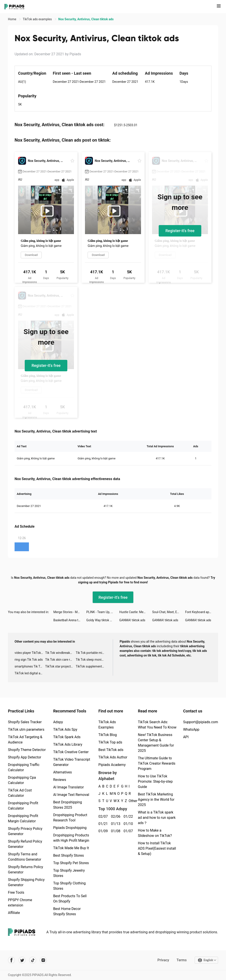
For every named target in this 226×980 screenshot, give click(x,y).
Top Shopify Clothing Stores (69, 886)
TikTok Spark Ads (67, 737)
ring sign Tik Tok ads (29, 660)
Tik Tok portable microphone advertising (91, 653)
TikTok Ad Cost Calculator (20, 793)
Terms (182, 960)
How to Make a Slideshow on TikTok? (155, 833)
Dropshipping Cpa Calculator (22, 780)
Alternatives (63, 772)
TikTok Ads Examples (107, 725)
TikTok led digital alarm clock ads (30, 673)
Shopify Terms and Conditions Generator (25, 857)
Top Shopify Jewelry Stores (69, 873)
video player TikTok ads (30, 653)
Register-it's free (180, 231)
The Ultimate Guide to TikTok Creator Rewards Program (157, 763)
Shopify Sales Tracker (25, 722)
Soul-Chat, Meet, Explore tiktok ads (169, 612)
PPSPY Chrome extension (20, 903)
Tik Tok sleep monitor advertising (91, 660)
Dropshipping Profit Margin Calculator (23, 818)
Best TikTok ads (111, 750)
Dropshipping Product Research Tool (70, 818)
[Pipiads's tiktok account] (33, 960)
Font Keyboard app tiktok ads (202, 612)
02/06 (115, 816)
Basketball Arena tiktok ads (70, 620)
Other (129, 801)
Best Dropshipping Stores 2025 (68, 805)
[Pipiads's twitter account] (22, 960)
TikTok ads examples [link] (38, 19)
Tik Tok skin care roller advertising (61, 660)
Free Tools (16, 892)
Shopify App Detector (25, 757)
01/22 (127, 816)
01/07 (127, 831)
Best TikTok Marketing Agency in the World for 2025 (156, 800)
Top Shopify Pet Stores (71, 863)
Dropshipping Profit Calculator (23, 806)
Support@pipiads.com (201, 722)
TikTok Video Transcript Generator (72, 762)
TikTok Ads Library (68, 744)
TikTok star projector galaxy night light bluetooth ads (61, 666)
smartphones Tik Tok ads (30, 666)
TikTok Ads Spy (65, 729)
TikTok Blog (108, 735)
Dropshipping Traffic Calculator (24, 767)
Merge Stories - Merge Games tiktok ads (70, 612)
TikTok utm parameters (26, 729)
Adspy (58, 722)
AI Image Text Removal (71, 795)
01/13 (115, 824)
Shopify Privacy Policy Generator (25, 831)
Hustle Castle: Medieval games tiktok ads (136, 612)
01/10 (127, 824)
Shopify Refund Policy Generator (25, 844)
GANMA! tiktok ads (132, 620)
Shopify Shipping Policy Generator (26, 882)
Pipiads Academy (112, 765)
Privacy (163, 960)
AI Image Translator (69, 787)
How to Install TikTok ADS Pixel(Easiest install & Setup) (157, 848)
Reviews (60, 780)
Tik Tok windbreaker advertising (61, 653)
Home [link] (12, 19)
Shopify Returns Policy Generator (25, 870)
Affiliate (14, 913)
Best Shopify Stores (69, 855)
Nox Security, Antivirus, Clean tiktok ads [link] (86, 19)
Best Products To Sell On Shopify (70, 899)
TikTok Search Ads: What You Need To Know (157, 725)
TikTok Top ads (110, 742)
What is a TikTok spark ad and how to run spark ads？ (157, 818)
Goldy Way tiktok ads (101, 620)
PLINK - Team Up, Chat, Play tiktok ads (103, 612)
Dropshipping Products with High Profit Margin (71, 838)
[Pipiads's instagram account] (43, 960)
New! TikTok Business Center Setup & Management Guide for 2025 (156, 743)
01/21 (102, 824)
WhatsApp (191, 729)
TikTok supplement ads (91, 666)
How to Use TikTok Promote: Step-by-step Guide (155, 781)
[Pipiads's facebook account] (11, 960)
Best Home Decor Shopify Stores (67, 911)
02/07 (102, 816)
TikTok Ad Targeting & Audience (25, 740)
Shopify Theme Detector (27, 750)
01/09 (102, 831)
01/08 (115, 831)
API (186, 737)
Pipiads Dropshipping (70, 828)
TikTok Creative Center (71, 752)
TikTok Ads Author (113, 757)
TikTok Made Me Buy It (71, 848)
